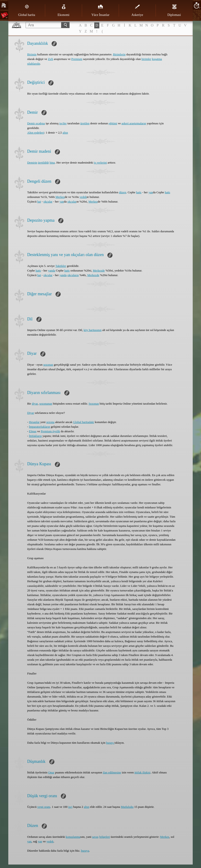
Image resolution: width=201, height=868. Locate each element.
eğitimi (113, 123)
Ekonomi (64, 10)
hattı (139, 192)
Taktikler (61, 266)
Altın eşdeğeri (36, 133)
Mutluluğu (127, 807)
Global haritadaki (84, 422)
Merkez (60, 197)
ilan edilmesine (112, 772)
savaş (95, 837)
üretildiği (44, 163)
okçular (48, 201)
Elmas (33, 431)
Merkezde (99, 270)
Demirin (32, 163)
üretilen (85, 123)
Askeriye (137, 10)
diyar (35, 404)
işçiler (63, 123)
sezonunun (46, 404)
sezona (50, 422)
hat (39, 201)
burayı (110, 743)
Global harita (27, 10)
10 (197, 5)
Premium (77, 59)
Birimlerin (119, 54)
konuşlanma (73, 837)
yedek (83, 197)
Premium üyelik (50, 431)
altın (65, 133)
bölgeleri (105, 837)
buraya (85, 851)
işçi (70, 807)
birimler (146, 59)
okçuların (73, 275)
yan (151, 192)
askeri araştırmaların (134, 123)
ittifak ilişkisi (142, 772)
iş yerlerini (100, 163)
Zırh (50, 59)
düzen (123, 192)
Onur (51, 772)
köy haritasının (93, 330)
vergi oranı (44, 807)
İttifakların (35, 436)
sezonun (48, 365)
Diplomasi (174, 10)
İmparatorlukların (40, 427)
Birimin (32, 54)
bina (52, 163)
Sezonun (94, 404)
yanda (52, 270)
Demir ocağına (36, 123)
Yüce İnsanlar (100, 10)
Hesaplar (34, 422)
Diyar (31, 413)
